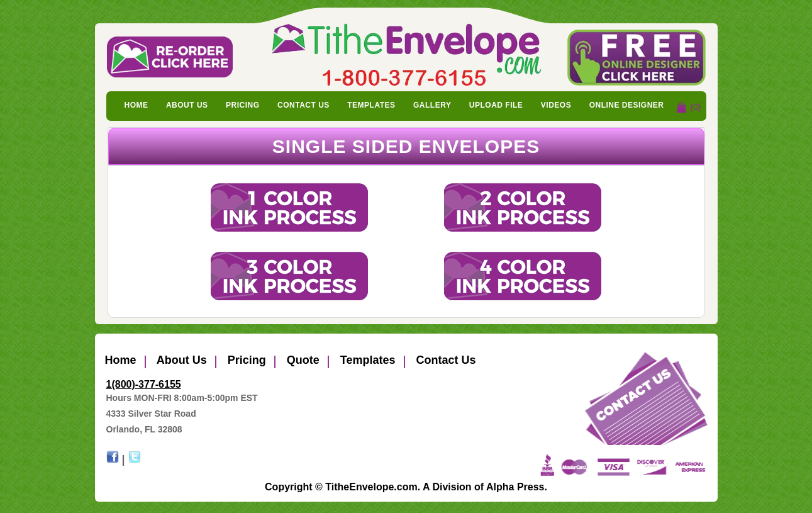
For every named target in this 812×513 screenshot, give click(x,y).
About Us (187, 105)
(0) (695, 107)
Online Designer (627, 105)
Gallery (432, 105)
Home (136, 105)
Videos (556, 105)
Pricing (243, 105)
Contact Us (303, 105)
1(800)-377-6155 (144, 384)
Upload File (496, 105)
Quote (302, 360)
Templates (371, 105)
